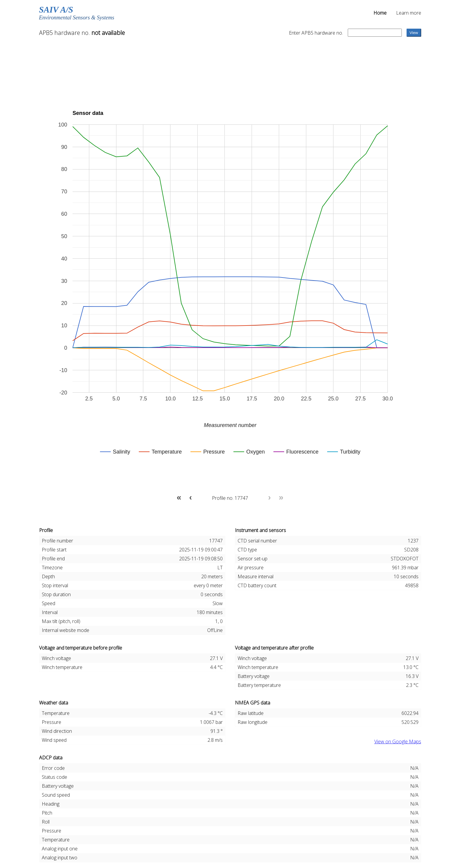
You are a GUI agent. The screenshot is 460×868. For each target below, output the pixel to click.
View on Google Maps (398, 741)
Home (380, 13)
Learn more (409, 13)
